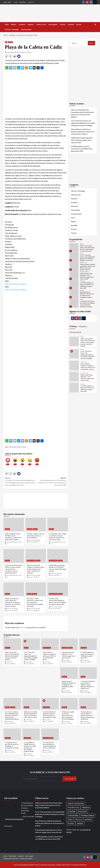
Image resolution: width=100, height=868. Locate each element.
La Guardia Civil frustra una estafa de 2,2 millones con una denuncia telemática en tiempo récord (87, 305)
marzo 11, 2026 (32, 577)
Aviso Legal (29, 856)
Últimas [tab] (74, 326)
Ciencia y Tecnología (12, 29)
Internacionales (26, 29)
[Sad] (30, 462)
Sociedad (71, 24)
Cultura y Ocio (41, 24)
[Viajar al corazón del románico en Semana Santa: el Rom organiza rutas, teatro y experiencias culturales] (36, 556)
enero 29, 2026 (54, 609)
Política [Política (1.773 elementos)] (79, 820)
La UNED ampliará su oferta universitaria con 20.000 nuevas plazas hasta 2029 (82, 149)
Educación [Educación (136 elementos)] (82, 812)
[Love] (8, 462)
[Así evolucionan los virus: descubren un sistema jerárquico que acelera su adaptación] (50, 734)
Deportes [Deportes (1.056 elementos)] (86, 808)
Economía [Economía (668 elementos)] (71, 812)
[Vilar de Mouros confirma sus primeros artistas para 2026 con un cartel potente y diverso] (74, 266)
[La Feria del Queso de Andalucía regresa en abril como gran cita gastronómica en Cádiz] (50, 704)
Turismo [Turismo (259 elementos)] (80, 824)
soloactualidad (10, 52)
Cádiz (10, 447)
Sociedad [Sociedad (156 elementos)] (88, 820)
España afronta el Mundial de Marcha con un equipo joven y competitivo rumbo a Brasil (87, 296)
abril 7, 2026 (28, 721)
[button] (7, 56)
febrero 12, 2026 (32, 610)
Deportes (31, 24)
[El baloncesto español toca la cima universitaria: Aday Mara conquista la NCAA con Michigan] (69, 704)
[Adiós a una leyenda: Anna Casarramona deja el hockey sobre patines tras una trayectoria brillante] (74, 248)
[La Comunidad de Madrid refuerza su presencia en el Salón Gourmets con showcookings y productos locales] (31, 734)
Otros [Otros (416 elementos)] (70, 820)
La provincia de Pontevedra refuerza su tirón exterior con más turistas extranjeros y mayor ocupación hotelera (14, 569)
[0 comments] (26, 52)
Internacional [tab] (76, 332)
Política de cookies (26, 858)
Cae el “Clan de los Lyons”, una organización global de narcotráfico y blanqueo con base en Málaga (83, 123)
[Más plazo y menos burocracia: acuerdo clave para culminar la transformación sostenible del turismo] (36, 589)
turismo (24, 447)
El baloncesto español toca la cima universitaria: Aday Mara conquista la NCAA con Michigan (68, 716)
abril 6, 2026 (85, 723)
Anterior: (20, 482)
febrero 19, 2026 (10, 610)
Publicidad (23, 2)
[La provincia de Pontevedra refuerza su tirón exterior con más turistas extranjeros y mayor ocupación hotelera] (14, 556)
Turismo (63, 24)
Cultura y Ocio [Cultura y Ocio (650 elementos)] (73, 808)
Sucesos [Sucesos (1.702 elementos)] (71, 824)
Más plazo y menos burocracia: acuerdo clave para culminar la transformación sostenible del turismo (35, 602)
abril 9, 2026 (9, 664)
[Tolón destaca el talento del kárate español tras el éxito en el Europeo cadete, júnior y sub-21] (31, 704)
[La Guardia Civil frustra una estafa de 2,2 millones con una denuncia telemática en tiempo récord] (74, 303)
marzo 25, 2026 (62, 542)
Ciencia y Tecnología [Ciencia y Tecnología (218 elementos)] (76, 804)
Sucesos (79, 24)
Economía (22, 24)
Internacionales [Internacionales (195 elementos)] (88, 816)
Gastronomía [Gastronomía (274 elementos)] (73, 816)
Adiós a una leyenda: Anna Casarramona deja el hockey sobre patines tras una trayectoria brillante (82, 113)
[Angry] (37, 462)
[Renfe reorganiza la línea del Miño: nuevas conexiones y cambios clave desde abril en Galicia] (14, 525)
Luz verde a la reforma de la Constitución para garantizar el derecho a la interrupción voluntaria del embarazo (12, 716)
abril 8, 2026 (66, 662)
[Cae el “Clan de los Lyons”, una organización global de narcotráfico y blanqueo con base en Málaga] (74, 257)
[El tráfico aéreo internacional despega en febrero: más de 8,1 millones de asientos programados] (58, 589)
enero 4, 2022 (20, 52)
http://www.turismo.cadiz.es (16, 284)
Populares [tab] (83, 326)
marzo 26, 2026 (32, 542)
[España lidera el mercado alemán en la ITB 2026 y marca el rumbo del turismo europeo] (58, 556)
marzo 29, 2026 (18, 542)
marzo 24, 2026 (18, 575)
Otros (73, 218)
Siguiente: (51, 482)
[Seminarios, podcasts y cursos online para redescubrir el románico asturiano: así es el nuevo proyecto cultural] (14, 589)
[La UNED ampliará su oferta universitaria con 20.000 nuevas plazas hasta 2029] (74, 285)
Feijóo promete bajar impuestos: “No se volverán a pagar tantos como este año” (82, 140)
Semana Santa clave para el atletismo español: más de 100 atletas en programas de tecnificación (88, 716)
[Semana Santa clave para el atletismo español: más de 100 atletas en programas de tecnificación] (88, 704)
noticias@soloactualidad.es (14, 819)
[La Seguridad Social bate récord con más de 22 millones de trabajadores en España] (12, 734)
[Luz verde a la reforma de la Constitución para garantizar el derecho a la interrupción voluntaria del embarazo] (12, 704)
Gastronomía (53, 24)
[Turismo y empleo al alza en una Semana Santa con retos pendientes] (36, 525)
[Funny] (15, 462)
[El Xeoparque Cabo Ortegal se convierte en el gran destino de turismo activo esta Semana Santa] (58, 525)
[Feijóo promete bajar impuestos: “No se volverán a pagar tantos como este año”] (74, 275)
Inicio (16, 2)
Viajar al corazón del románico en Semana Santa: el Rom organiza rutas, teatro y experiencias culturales (36, 569)
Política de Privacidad (11, 858)
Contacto (31, 2)
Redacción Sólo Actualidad (34, 540)
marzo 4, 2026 (53, 575)
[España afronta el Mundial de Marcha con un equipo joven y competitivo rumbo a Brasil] (74, 294)
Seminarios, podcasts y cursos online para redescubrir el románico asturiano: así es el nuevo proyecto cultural (13, 602)
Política (14, 24)
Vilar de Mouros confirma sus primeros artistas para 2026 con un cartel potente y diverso (83, 132)
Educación (74, 206)
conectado (23, 627)
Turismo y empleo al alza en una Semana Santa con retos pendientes (36, 536)
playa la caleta (17, 447)
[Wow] (22, 462)
